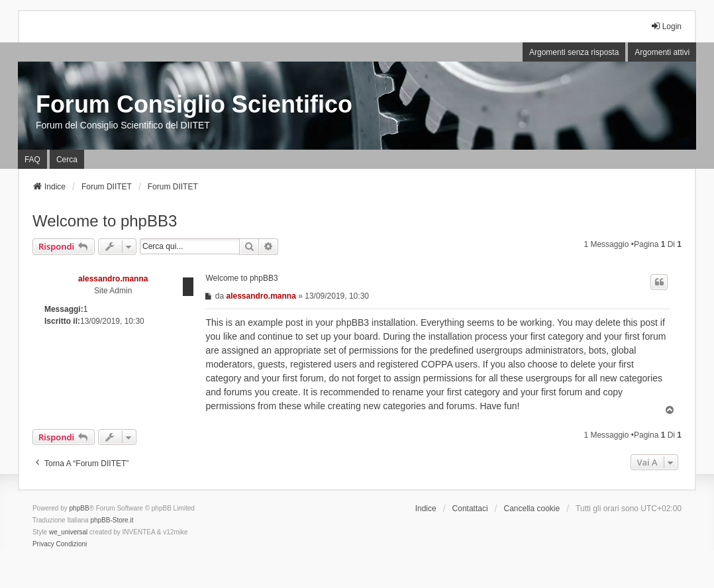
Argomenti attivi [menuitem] (662, 52)
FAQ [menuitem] (32, 160)
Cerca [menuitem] (67, 160)
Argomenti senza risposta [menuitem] (574, 52)
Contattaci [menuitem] (470, 509)
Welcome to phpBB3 (105, 221)
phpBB (79, 508)
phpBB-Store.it (112, 520)
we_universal (68, 532)
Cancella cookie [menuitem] (532, 509)
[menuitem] (43, 544)
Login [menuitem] (666, 26)
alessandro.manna (113, 279)
